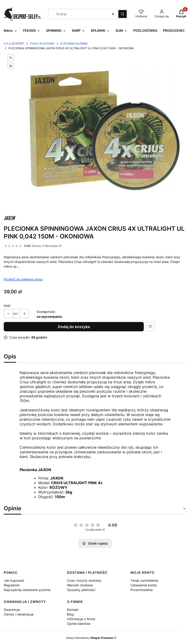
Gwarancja (12, 610)
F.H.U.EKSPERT (14, 44)
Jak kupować (14, 580)
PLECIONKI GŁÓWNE (74, 44)
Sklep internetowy (90, 638)
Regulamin (12, 585)
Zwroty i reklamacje (19, 614)
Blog (70, 614)
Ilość (7, 306)
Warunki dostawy (80, 585)
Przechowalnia (142, 590)
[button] (123, 14)
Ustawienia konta (144, 585)
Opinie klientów (79, 624)
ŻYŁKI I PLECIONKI (42, 44)
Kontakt (73, 610)
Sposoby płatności (81, 590)
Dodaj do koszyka (74, 327)
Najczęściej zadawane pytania (27, 590)
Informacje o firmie (81, 619)
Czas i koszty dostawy (84, 580)
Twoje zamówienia (144, 580)
